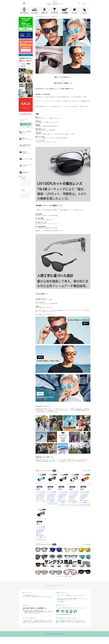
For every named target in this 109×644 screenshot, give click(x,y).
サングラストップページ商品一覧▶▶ (63, 577)
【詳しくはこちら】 (71, 600)
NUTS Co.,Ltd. (53, 634)
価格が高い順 (49, 471)
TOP (37, 17)
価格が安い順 (43, 471)
